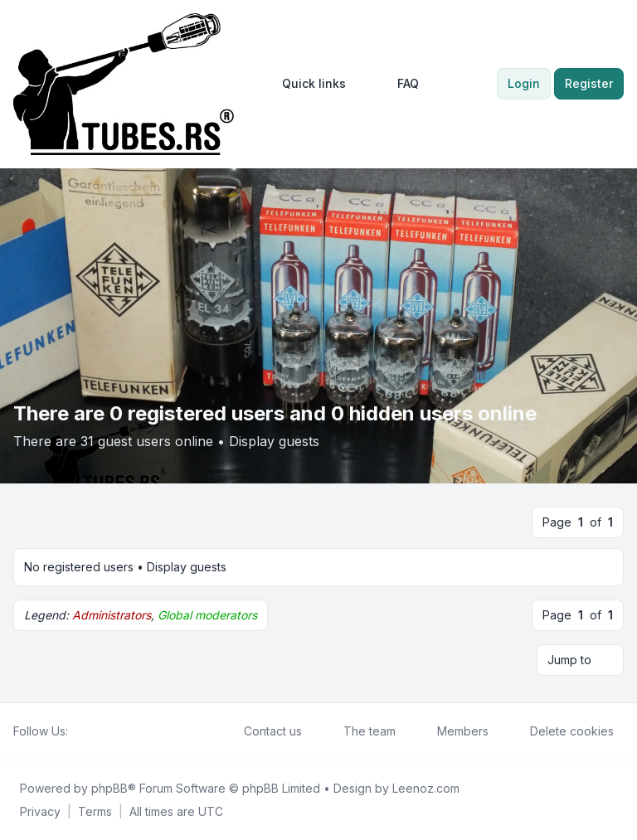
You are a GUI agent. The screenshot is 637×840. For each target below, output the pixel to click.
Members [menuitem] (452, 731)
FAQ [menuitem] (397, 84)
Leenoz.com (426, 788)
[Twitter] (91, 731)
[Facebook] (78, 731)
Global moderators (207, 615)
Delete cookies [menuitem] (561, 731)
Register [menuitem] (589, 83)
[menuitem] (306, 84)
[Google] (118, 731)
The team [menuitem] (359, 731)
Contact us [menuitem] (262, 731)
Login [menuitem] (524, 83)
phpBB (109, 788)
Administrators (112, 615)
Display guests (274, 441)
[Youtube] (105, 731)
